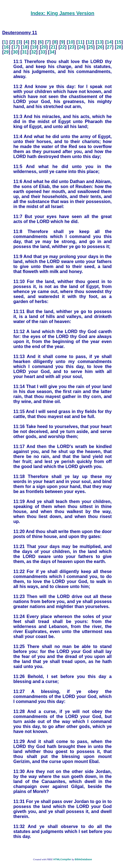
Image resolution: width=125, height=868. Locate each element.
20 (44, 47)
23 (72, 47)
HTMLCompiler (62, 859)
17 (16, 47)
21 (53, 47)
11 (80, 42)
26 (100, 47)
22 (62, 47)
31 (24, 52)
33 (43, 52)
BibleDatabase (83, 859)
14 (109, 42)
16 (6, 47)
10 (71, 42)
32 (34, 52)
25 (91, 47)
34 (52, 52)
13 (100, 42)
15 (119, 42)
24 (81, 47)
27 (109, 47)
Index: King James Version (62, 13)
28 (119, 47)
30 (15, 52)
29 (6, 52)
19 (34, 47)
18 (25, 47)
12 (90, 42)
